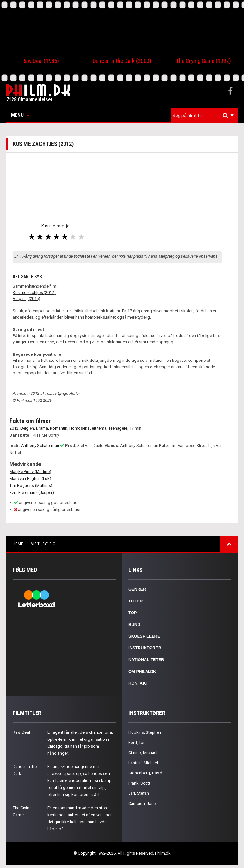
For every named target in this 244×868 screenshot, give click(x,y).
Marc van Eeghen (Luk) (30, 478)
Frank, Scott (139, 783)
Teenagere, (118, 428)
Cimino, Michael (143, 753)
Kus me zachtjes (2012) (34, 292)
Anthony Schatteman (40, 445)
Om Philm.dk (142, 671)
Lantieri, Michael (143, 763)
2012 (14, 428)
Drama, (42, 428)
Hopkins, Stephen (145, 732)
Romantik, (59, 428)
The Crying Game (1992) (203, 61)
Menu (20, 115)
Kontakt (138, 683)
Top (133, 613)
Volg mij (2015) (27, 298)
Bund (134, 624)
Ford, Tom (138, 742)
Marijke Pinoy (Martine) (30, 471)
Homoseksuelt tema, (88, 428)
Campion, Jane (142, 803)
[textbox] (206, 116)
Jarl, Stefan (139, 793)
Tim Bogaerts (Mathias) (31, 485)
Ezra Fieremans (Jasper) (32, 492)
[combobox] (204, 116)
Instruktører (145, 648)
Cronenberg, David (145, 773)
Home (18, 544)
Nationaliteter (146, 660)
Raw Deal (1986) (41, 61)
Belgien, (28, 428)
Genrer (137, 589)
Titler (136, 601)
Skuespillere (144, 636)
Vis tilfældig (43, 544)
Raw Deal (21, 732)
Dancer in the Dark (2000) (122, 61)
